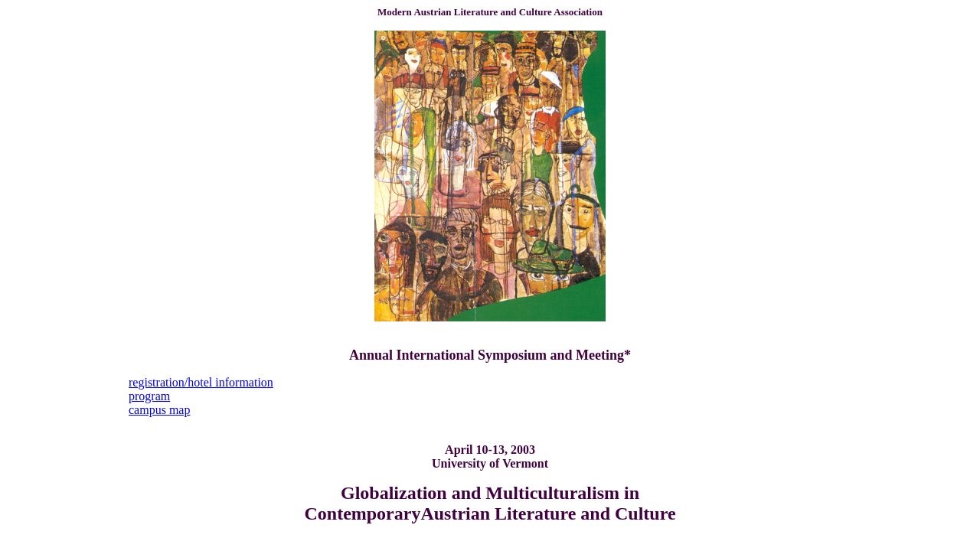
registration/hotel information (201, 382)
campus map (159, 410)
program (149, 396)
